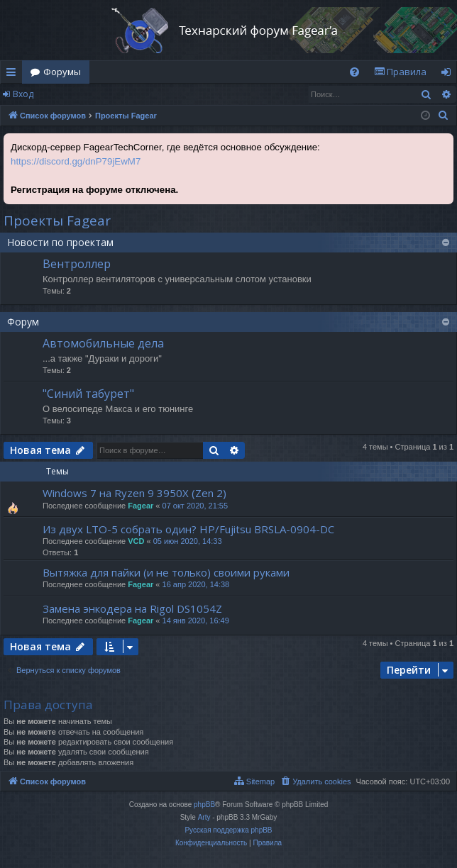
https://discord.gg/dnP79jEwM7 (76, 161)
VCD (136, 541)
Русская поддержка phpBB (228, 830)
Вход (23, 94)
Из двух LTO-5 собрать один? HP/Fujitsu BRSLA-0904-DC (188, 529)
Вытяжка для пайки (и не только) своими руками (166, 572)
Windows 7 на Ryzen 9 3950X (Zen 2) (134, 493)
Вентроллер (77, 264)
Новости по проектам (60, 242)
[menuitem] (354, 72)
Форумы (62, 72)
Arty (204, 817)
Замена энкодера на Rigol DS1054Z (132, 608)
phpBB (204, 805)
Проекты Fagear (57, 221)
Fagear (141, 506)
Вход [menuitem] (449, 74)
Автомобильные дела (103, 343)
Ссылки (14, 74)
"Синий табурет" (88, 394)
